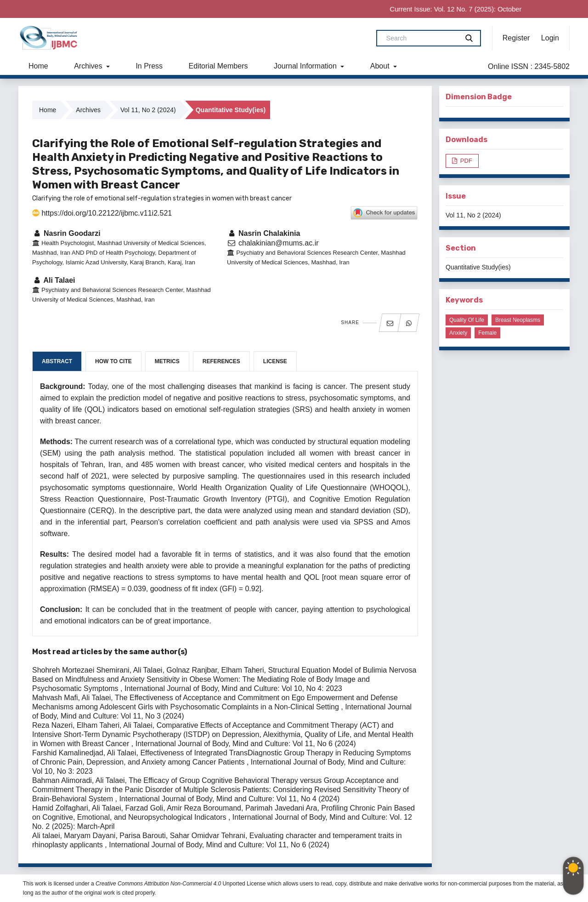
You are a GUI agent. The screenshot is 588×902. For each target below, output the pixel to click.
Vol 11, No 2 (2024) (148, 110)
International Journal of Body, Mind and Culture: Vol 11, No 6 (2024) (246, 744)
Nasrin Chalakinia (263, 233)
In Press (149, 66)
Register (516, 38)
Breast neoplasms (518, 320)
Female (487, 333)
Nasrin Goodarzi (66, 233)
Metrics (167, 361)
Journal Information (306, 66)
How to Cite (113, 361)
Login (550, 38)
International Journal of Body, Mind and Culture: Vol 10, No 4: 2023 (233, 688)
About (381, 66)
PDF (465, 161)
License (275, 361)
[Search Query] (421, 38)
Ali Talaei (54, 280)
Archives (89, 66)
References (221, 361)
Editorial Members (218, 66)
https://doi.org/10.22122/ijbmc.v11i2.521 (102, 213)
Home (38, 66)
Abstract (57, 361)
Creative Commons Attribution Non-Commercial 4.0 (158, 884)
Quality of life (467, 320)
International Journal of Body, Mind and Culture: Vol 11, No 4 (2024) (229, 799)
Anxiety (458, 333)
